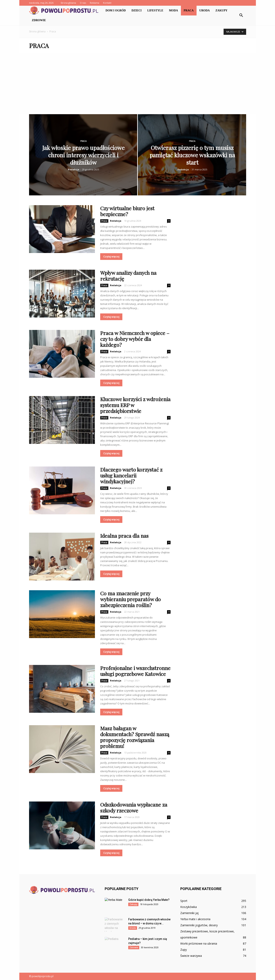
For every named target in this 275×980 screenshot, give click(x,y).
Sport (184, 901)
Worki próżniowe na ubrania (199, 943)
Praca (189, 10)
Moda (173, 10)
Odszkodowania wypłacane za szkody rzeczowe (134, 807)
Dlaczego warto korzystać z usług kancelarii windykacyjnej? (131, 475)
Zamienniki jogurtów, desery (199, 925)
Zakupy (221, 10)
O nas (83, 3)
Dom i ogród (116, 10)
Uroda (205, 10)
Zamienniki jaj (189, 913)
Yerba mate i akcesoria (195, 919)
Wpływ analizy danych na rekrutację (128, 276)
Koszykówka (189, 907)
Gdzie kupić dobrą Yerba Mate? (149, 900)
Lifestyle (155, 10)
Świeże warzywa (191, 956)
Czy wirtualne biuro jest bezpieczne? (127, 211)
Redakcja (74, 169)
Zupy (184, 950)
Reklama (95, 3)
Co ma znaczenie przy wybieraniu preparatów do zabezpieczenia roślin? (130, 599)
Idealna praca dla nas (124, 536)
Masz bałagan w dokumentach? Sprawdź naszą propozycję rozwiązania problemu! (135, 737)
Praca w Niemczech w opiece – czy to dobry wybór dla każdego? (135, 339)
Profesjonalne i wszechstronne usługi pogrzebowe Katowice (135, 671)
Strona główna (68, 3)
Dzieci (137, 10)
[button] (241, 15)
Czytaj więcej (111, 257)
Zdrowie (39, 20)
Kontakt (107, 3)
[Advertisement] (138, 84)
